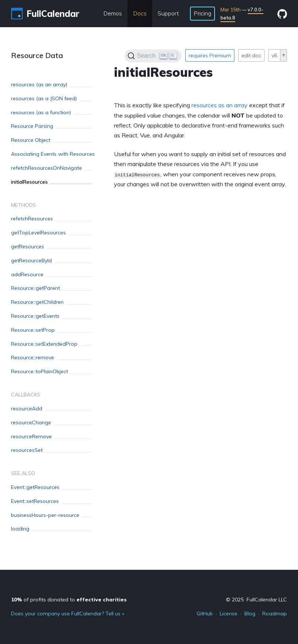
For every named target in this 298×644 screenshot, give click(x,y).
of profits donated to (69, 600)
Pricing (202, 13)
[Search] (153, 56)
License (229, 614)
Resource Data (37, 55)
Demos (113, 13)
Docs (140, 13)
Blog (250, 614)
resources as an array (220, 105)
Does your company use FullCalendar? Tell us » (68, 614)
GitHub (205, 614)
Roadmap (275, 614)
